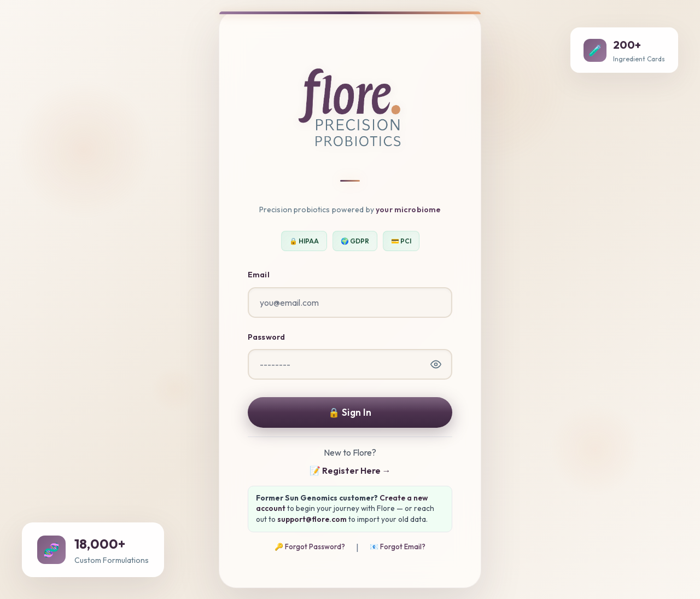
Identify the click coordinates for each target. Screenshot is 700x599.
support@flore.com (312, 519)
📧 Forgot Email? (398, 546)
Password (266, 337)
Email (259, 275)
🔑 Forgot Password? (310, 546)
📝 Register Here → (350, 470)
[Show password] (436, 364)
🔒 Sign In (350, 412)
